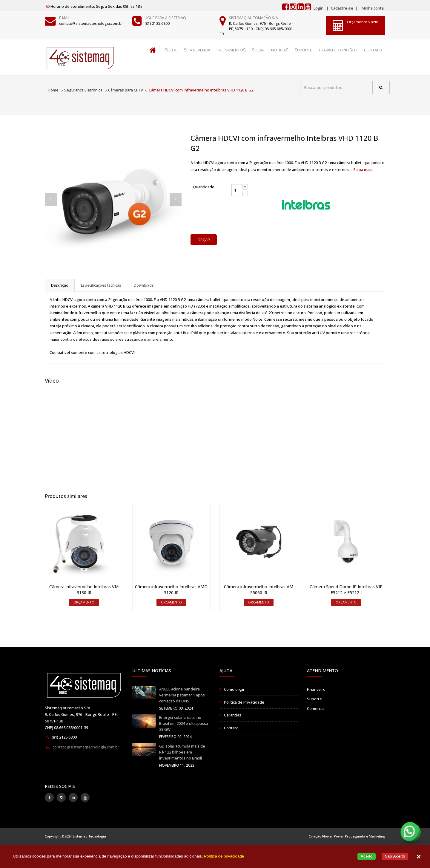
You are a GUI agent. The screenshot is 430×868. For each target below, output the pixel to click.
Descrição (60, 285)
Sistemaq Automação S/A (254, 18)
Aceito (367, 856)
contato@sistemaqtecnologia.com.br (91, 23)
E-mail (65, 18)
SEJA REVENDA (197, 50)
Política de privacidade (224, 856)
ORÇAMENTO (84, 602)
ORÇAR (204, 240)
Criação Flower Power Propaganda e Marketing (347, 836)
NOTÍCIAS (280, 50)
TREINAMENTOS (231, 50)
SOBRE (171, 50)
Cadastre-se (342, 8)
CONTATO (373, 50)
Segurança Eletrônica (83, 90)
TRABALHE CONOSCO (338, 50)
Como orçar (234, 689)
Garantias (233, 715)
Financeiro (316, 689)
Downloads (144, 285)
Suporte (314, 699)
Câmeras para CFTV (126, 90)
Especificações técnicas (101, 285)
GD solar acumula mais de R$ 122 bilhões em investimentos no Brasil (182, 752)
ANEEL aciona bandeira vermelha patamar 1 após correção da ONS (182, 695)
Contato (231, 728)
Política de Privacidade (244, 702)
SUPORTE (303, 50)
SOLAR (258, 50)
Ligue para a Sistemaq (165, 18)
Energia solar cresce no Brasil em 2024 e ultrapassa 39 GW (184, 723)
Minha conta (373, 8)
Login (318, 8)
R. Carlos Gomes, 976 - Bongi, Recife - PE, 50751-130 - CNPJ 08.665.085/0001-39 (257, 29)
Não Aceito (395, 856)
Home (53, 90)
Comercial (316, 708)
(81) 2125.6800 (157, 23)
